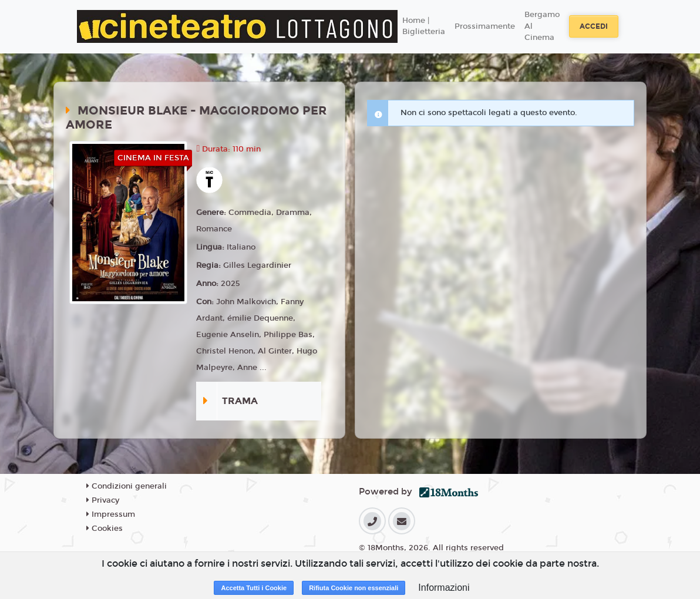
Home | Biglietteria (424, 26)
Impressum (111, 514)
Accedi (594, 26)
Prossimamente (485, 26)
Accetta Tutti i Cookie (254, 588)
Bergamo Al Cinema (542, 26)
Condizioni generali (127, 486)
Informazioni (444, 588)
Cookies (105, 529)
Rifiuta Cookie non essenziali (354, 588)
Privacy (103, 500)
